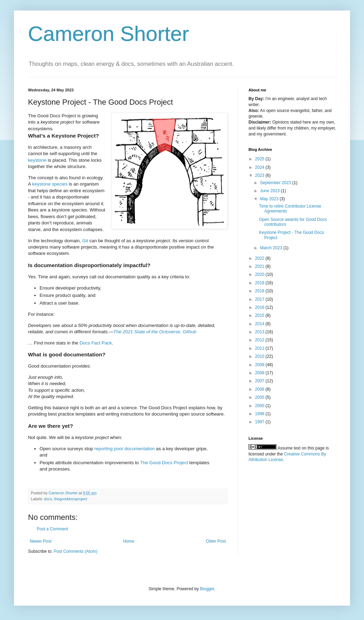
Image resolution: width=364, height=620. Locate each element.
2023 (260, 175)
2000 (260, 406)
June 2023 (270, 191)
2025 (260, 159)
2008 (260, 373)
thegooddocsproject (71, 499)
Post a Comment (52, 529)
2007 (260, 381)
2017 (260, 299)
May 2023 (270, 199)
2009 (260, 365)
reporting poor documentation (125, 449)
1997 (260, 422)
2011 (260, 348)
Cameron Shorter (108, 34)
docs (48, 499)
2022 (260, 258)
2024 (260, 167)
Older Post (216, 541)
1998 (260, 414)
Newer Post (41, 541)
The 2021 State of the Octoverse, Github (155, 332)
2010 (260, 356)
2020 (260, 274)
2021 (260, 266)
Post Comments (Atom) (75, 551)
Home (129, 541)
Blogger (207, 589)
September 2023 (276, 183)
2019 (260, 283)
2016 (260, 307)
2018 (260, 291)
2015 (260, 315)
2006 (260, 389)
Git (85, 241)
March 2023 (272, 248)
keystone (37, 160)
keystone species (50, 184)
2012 (260, 340)
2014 (260, 324)
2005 (260, 397)
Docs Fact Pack (96, 343)
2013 (260, 332)
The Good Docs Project (164, 463)
